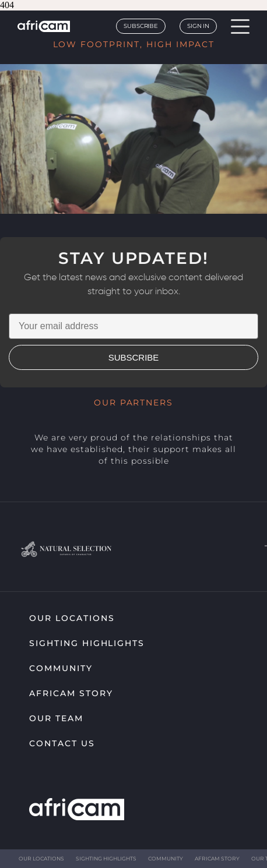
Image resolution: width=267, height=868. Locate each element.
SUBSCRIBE (134, 357)
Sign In (198, 26)
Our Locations (72, 618)
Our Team (56, 718)
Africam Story (71, 693)
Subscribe (141, 26)
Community (61, 668)
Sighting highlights (87, 643)
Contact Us (62, 743)
